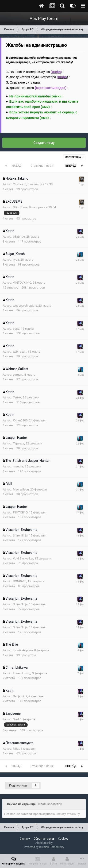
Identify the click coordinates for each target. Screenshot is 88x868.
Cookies (63, 839)
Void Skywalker (23, 558)
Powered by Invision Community (44, 847)
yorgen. (18, 375)
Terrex (17, 397)
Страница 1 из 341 (43, 166)
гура (16, 260)
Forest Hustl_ (22, 673)
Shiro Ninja (20, 535)
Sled (16, 719)
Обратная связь (44, 839)
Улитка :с (19, 184)
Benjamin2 (20, 696)
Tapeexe (19, 443)
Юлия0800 (20, 420)
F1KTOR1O (20, 512)
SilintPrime (20, 207)
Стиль (25, 839)
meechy (18, 466)
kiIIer (16, 749)
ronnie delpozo (23, 650)
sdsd (16, 329)
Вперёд (71, 166)
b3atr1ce (19, 237)
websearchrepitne (25, 306)
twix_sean (20, 352)
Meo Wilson (21, 489)
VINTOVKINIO (22, 283)
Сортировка (74, 157)
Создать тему (44, 143)
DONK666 (20, 581)
